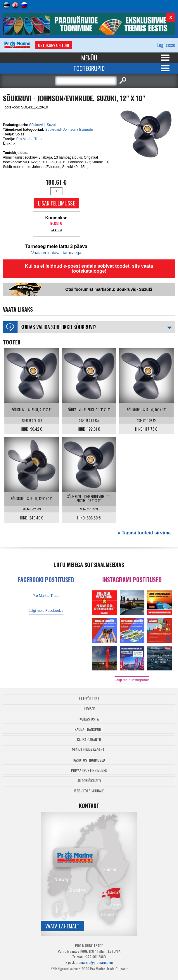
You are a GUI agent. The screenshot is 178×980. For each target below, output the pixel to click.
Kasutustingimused (89, 760)
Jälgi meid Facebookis (46, 611)
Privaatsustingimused (89, 770)
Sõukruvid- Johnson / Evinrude (69, 130)
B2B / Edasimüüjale (89, 791)
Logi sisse (166, 45)
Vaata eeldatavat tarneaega (56, 253)
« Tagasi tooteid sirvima (144, 533)
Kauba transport (89, 729)
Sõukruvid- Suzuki (43, 125)
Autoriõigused (89, 781)
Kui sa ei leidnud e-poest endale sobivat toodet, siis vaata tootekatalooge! (89, 269)
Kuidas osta (89, 719)
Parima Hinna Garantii (89, 750)
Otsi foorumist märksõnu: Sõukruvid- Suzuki (109, 289)
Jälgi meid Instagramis (132, 680)
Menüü (89, 58)
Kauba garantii (89, 739)
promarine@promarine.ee (94, 962)
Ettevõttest (89, 698)
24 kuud (56, 230)
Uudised (89, 709)
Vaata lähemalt (62, 926)
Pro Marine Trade (30, 139)
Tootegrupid (89, 68)
